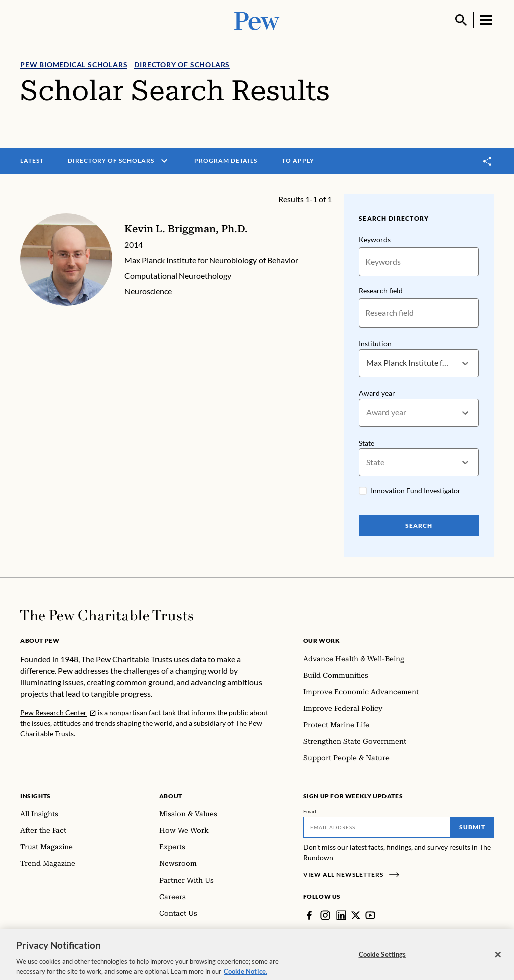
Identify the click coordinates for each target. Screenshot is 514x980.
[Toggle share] (488, 161)
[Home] (107, 615)
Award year (377, 393)
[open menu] (164, 161)
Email (310, 811)
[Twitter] (356, 915)
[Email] (377, 827)
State (367, 443)
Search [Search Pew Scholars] (419, 526)
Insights (35, 796)
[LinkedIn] (341, 915)
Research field (381, 291)
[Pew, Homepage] (257, 20)
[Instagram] (325, 915)
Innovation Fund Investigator (416, 491)
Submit (472, 827)
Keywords (375, 239)
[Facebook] (309, 915)
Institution (375, 343)
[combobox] (367, 363)
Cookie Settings (382, 959)
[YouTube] (370, 915)
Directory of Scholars (182, 65)
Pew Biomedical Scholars (74, 65)
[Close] (498, 959)
